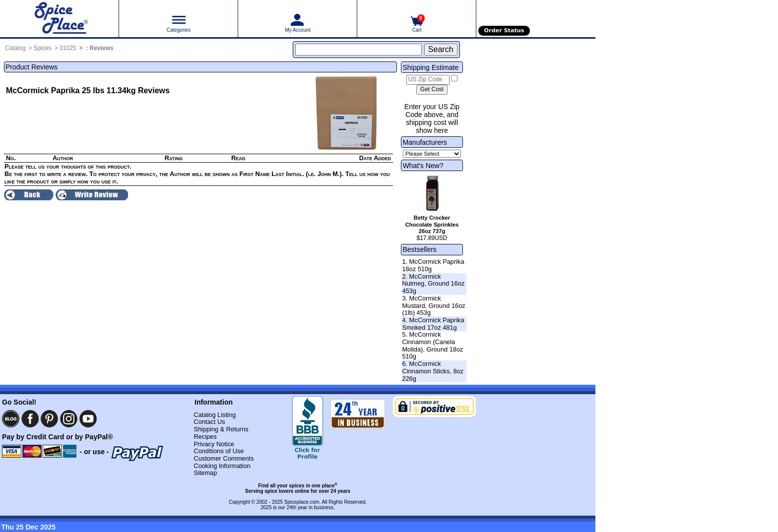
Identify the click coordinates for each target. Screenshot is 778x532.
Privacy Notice (214, 444)
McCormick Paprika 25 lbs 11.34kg (71, 90)
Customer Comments (224, 458)
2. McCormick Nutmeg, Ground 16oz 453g (433, 284)
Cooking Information (222, 466)
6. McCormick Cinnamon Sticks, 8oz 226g (433, 371)
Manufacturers (424, 142)
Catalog (15, 48)
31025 (68, 48)
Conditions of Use (219, 451)
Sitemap (205, 473)
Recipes (205, 437)
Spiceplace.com (302, 502)
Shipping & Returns (221, 429)
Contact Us (209, 422)
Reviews (102, 48)
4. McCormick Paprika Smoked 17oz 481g (433, 324)
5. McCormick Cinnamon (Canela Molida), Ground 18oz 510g (432, 345)
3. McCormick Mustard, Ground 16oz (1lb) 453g (433, 305)
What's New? (423, 166)
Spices (43, 48)
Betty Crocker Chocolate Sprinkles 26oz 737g (432, 225)
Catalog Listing (215, 415)
